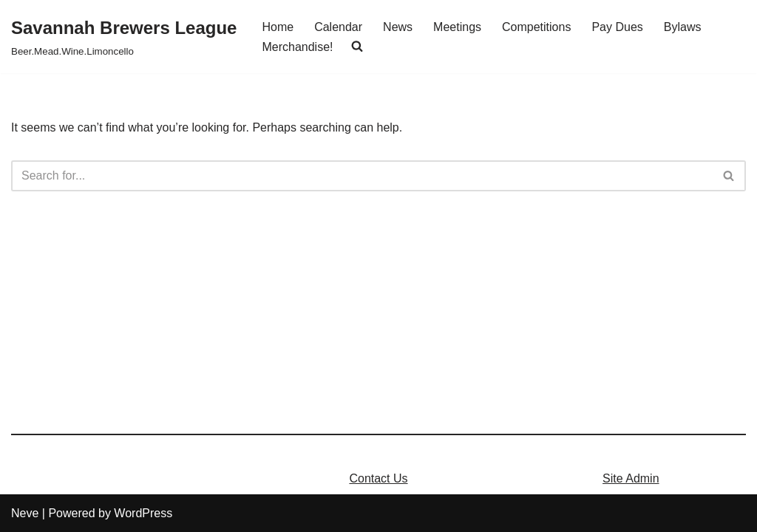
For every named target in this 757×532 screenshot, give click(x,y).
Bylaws (683, 27)
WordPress (143, 513)
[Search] (362, 176)
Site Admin (631, 478)
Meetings (457, 27)
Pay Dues (617, 27)
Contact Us (378, 478)
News (398, 27)
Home (278, 27)
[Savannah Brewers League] (124, 37)
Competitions (536, 27)
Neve (25, 513)
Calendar (338, 27)
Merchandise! (297, 47)
